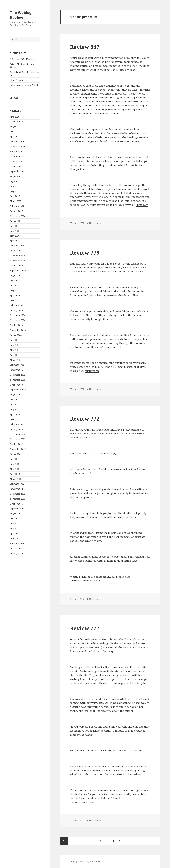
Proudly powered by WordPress (85, 861)
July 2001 (14, 519)
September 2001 (18, 509)
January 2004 (16, 370)
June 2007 (15, 186)
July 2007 (14, 181)
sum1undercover (90, 580)
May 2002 (15, 469)
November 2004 (18, 320)
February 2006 (17, 246)
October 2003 (16, 385)
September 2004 (18, 330)
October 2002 (16, 444)
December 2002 (18, 434)
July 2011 (14, 132)
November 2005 (18, 261)
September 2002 (18, 449)
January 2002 (16, 489)
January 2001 (16, 548)
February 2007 (17, 206)
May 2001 (15, 529)
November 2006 (18, 216)
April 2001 (15, 534)
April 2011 (15, 137)
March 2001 (16, 539)
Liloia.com (142, 205)
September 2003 (18, 390)
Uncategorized (96, 223)
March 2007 (16, 201)
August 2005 (16, 276)
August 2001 (16, 514)
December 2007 (18, 157)
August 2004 (16, 335)
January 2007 (16, 211)
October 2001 (16, 504)
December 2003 (18, 375)
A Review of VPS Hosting (22, 59)
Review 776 (85, 253)
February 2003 (17, 424)
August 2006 (16, 221)
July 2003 (14, 399)
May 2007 (15, 191)
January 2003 (16, 429)
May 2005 (15, 290)
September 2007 (18, 171)
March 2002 (16, 479)
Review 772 (85, 419)
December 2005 (18, 256)
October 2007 (16, 166)
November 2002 (18, 439)
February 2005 (17, 305)
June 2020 (15, 117)
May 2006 (15, 236)
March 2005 (16, 300)
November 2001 (18, 499)
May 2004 (15, 350)
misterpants (92, 371)
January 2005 (16, 310)
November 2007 (18, 161)
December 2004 (18, 315)
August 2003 (16, 395)
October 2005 (16, 266)
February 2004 (17, 365)
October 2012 (16, 122)
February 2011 (17, 142)
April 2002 (15, 474)
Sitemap (14, 98)
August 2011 (16, 127)
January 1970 (16, 553)
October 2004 (16, 325)
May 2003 (15, 409)
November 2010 (18, 147)
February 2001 (17, 543)
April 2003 (15, 414)
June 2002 (15, 464)
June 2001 (15, 524)
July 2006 (14, 226)
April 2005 (15, 295)
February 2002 (17, 484)
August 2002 (16, 454)
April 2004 (15, 355)
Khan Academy (17, 80)
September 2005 (18, 271)
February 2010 (17, 152)
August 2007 (16, 176)
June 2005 (15, 285)
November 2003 (18, 380)
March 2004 (16, 360)
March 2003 (16, 419)
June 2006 (15, 231)
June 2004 (15, 345)
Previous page (64, 841)
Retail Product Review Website (25, 85)
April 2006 (15, 241)
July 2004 (14, 340)
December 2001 (18, 494)
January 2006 (16, 251)
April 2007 (15, 196)
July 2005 (14, 280)
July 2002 (14, 459)
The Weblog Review (21, 15)
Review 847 (85, 47)
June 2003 (15, 404)
